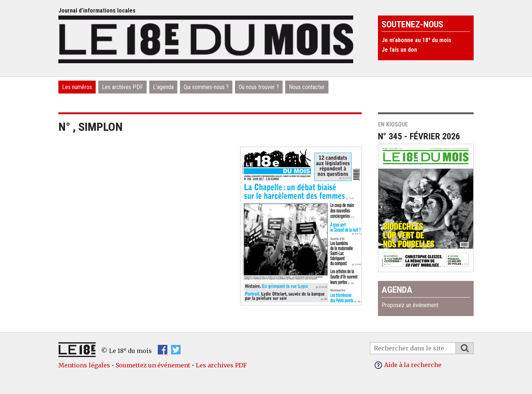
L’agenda (163, 87)
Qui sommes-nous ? (206, 87)
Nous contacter (307, 87)
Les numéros (77, 87)
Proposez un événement (410, 305)
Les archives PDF (122, 87)
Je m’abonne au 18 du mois (417, 40)
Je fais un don (399, 50)
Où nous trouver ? (259, 87)
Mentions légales (84, 365)
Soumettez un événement (153, 365)
